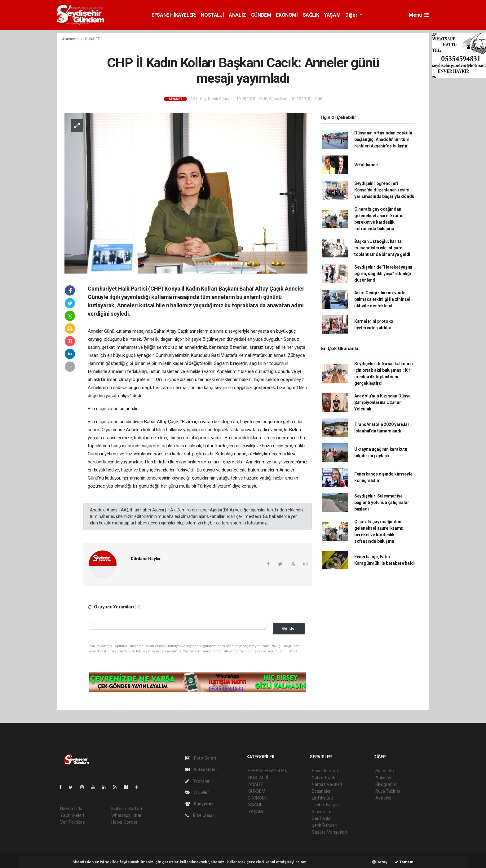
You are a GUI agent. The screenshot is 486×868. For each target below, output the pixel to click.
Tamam (404, 862)
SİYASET (92, 39)
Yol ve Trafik (324, 778)
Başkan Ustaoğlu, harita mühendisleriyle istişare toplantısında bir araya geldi (382, 248)
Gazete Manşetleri (329, 832)
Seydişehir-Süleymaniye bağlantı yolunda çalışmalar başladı (382, 502)
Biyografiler (386, 784)
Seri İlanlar (322, 818)
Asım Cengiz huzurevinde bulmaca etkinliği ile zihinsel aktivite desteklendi (382, 299)
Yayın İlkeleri (72, 815)
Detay (380, 862)
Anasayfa (71, 39)
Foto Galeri (201, 758)
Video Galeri (202, 769)
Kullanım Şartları (127, 809)
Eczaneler (321, 791)
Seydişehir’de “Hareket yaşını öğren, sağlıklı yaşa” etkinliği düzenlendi (383, 274)
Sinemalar (322, 812)
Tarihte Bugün (325, 805)
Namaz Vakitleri (327, 784)
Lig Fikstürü (323, 798)
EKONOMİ (287, 15)
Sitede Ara (385, 771)
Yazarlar (198, 781)
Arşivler (197, 792)
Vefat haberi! (367, 165)
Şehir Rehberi (325, 825)
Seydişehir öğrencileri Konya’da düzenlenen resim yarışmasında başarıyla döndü (384, 190)
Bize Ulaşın (200, 815)
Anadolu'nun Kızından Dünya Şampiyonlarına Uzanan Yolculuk (382, 402)
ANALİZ (237, 15)
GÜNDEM (261, 15)
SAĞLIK (311, 15)
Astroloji (383, 798)
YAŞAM (332, 15)
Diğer (352, 15)
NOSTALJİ (212, 15)
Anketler (383, 778)
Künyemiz (199, 804)
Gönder (289, 628)
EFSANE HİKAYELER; (174, 15)
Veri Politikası (73, 822)
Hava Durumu (325, 771)
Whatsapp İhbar (126, 815)
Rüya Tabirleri (388, 791)
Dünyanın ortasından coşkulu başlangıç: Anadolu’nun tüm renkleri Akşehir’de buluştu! (383, 139)
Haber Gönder (124, 822)
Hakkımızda (71, 809)
